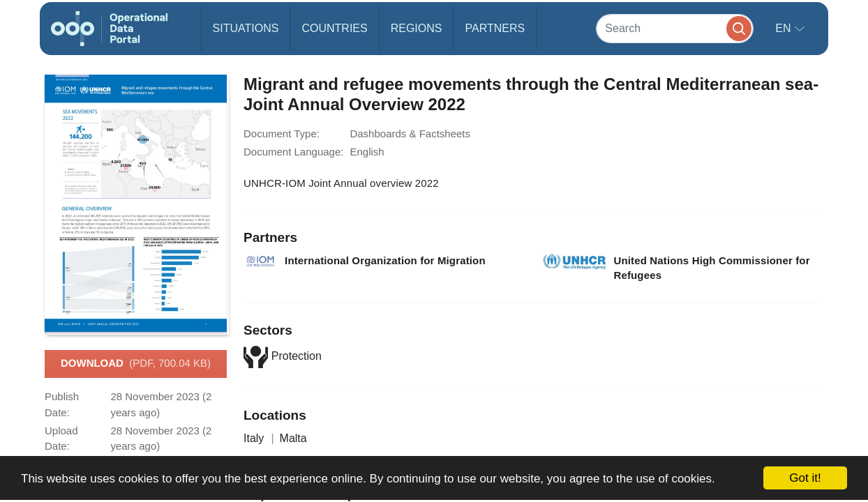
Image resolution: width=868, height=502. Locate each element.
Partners (495, 28)
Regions (417, 28)
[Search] (675, 28)
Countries (334, 28)
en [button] (785, 28)
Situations (246, 28)
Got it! (805, 478)
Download (136, 364)
